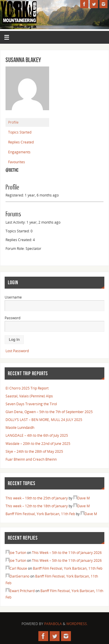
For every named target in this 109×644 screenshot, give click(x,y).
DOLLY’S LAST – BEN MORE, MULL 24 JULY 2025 (44, 420)
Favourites (17, 162)
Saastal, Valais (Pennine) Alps (29, 396)
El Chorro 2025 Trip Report (27, 388)
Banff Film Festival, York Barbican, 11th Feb (40, 514)
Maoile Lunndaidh (20, 427)
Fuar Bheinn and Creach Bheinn (31, 459)
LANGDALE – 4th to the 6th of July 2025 (37, 435)
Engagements (19, 152)
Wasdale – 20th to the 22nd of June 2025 (38, 443)
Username (13, 297)
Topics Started (20, 132)
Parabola (53, 624)
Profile (13, 122)
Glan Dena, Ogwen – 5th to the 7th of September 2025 (49, 412)
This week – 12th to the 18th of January (37, 506)
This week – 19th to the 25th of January (37, 498)
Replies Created (21, 142)
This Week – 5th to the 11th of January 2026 (67, 552)
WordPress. (77, 624)
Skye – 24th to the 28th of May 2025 (34, 451)
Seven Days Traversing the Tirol (31, 404)
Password (12, 318)
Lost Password (17, 351)
